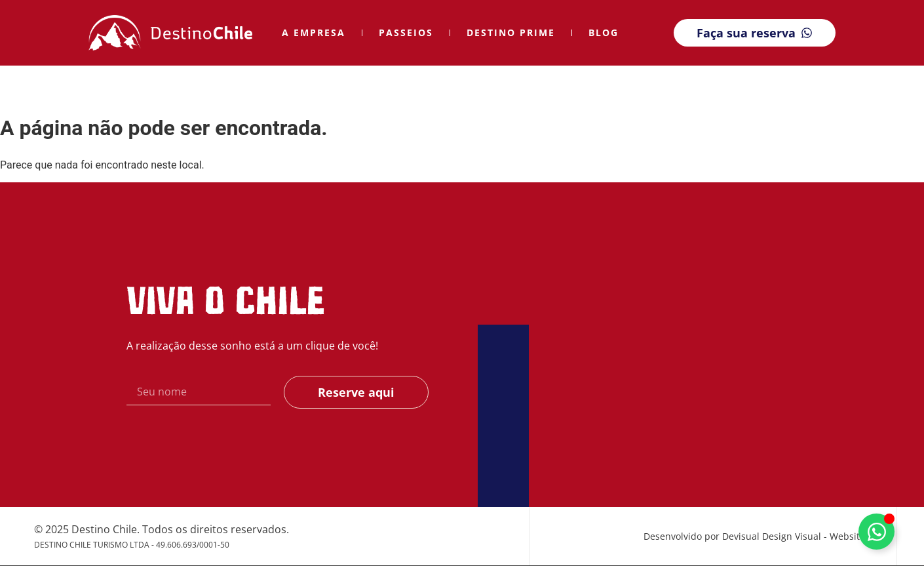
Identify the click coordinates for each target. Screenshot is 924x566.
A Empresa (314, 32)
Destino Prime (511, 32)
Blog (604, 32)
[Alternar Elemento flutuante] (876, 532)
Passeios (406, 32)
